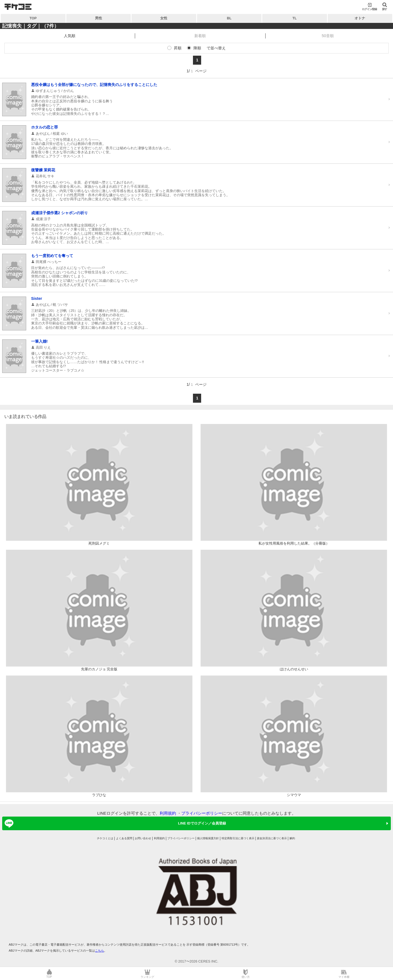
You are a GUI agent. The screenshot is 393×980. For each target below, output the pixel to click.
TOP (33, 18)
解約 (292, 838)
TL (294, 18)
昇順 (178, 48)
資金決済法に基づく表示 (272, 838)
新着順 (200, 36)
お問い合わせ (143, 838)
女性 (164, 18)
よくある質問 (124, 838)
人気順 (70, 36)
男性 (99, 18)
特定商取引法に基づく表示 (238, 838)
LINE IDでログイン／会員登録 (114, 823)
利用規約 (168, 813)
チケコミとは (105, 838)
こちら (99, 951)
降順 (197, 48)
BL (229, 18)
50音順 (328, 36)
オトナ (360, 18)
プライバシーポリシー (202, 813)
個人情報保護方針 (208, 838)
